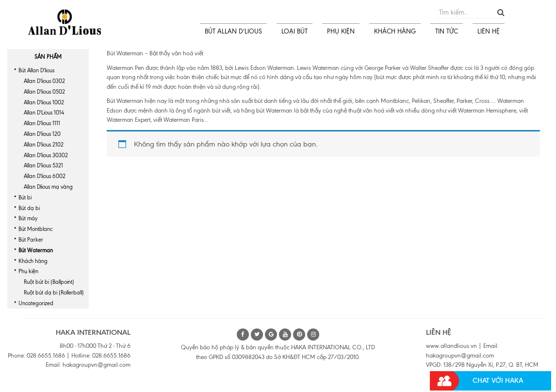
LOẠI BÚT (294, 31)
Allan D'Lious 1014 (44, 113)
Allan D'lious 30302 (46, 155)
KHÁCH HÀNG (395, 31)
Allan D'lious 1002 (44, 102)
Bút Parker (31, 240)
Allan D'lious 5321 (43, 165)
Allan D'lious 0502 (44, 92)
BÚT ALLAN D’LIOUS (233, 31)
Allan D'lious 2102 (44, 145)
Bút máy (28, 218)
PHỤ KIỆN (341, 31)
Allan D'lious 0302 (44, 81)
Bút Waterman (36, 250)
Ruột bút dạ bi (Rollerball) (54, 293)
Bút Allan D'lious (36, 70)
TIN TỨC (447, 31)
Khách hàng (33, 261)
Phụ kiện (28, 271)
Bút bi (25, 197)
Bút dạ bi (29, 208)
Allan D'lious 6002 (45, 176)
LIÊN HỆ (489, 31)
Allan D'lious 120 (42, 134)
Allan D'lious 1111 (42, 123)
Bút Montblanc (35, 229)
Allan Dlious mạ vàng (48, 187)
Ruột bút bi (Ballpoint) (49, 282)
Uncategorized (36, 303)
